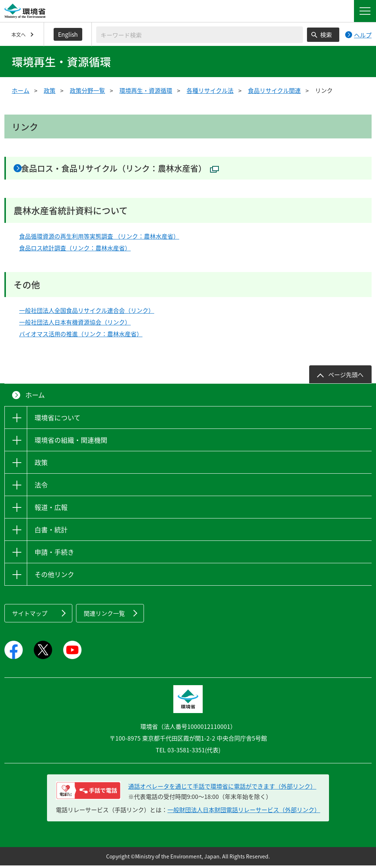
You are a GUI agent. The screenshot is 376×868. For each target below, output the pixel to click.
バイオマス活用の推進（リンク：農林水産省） (81, 337)
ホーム (21, 90)
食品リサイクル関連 (274, 90)
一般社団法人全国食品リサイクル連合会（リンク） (87, 313)
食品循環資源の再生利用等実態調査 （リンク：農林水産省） (99, 239)
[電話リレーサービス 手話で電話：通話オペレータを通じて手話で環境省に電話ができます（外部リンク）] (88, 793)
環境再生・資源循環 (146, 90)
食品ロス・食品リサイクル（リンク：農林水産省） (136, 169)
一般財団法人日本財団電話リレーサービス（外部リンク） (244, 812)
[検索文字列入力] (200, 35)
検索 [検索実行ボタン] (326, 35)
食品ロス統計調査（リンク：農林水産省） (75, 250)
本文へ (19, 34)
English (68, 34)
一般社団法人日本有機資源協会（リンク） (75, 325)
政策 (50, 90)
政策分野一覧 (87, 90)
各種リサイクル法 (210, 90)
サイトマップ (30, 616)
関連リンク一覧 (104, 616)
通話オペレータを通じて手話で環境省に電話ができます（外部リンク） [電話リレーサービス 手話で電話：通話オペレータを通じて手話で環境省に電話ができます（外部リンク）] (222, 789)
